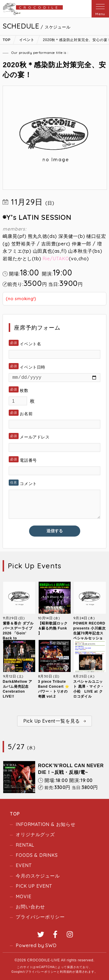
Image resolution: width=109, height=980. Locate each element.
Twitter (41, 934)
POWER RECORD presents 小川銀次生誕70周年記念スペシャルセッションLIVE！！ (90, 633)
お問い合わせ (30, 907)
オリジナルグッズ (35, 834)
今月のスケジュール (38, 876)
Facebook (55, 934)
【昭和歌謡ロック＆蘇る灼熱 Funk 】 (53, 628)
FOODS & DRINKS (37, 855)
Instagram (70, 934)
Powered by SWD (36, 945)
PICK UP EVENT (34, 886)
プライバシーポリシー (40, 917)
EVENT (24, 865)
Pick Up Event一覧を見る (52, 721)
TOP (15, 814)
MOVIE (23, 896)
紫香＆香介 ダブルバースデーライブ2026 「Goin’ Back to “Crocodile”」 (18, 633)
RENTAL (25, 845)
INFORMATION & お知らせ (45, 824)
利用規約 (66, 972)
